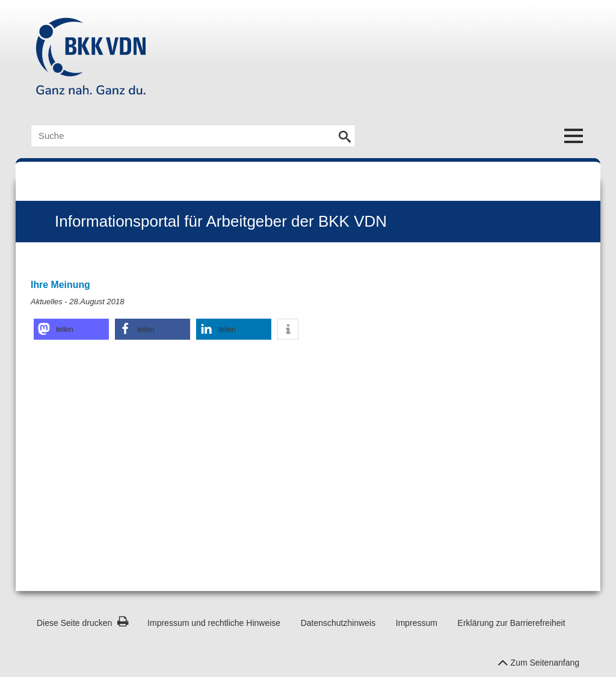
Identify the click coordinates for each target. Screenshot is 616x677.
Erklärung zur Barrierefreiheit (512, 623)
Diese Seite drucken (83, 623)
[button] (71, 329)
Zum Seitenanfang (538, 660)
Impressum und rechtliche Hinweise (214, 623)
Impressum (417, 623)
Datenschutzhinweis (338, 623)
